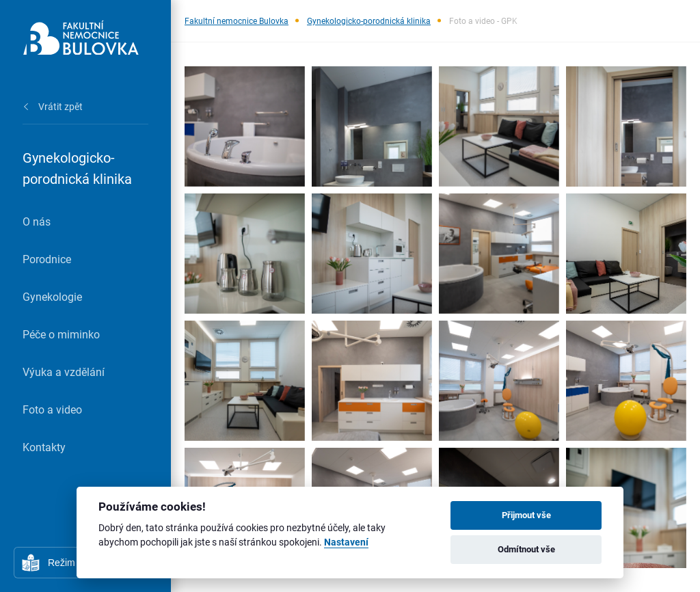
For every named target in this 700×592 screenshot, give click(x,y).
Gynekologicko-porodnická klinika (369, 21)
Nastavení (346, 542)
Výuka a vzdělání (64, 372)
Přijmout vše (526, 515)
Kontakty (44, 447)
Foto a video (52, 409)
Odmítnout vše (526, 549)
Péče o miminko (61, 334)
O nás (37, 221)
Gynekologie (52, 296)
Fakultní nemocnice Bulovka (237, 21)
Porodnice (47, 259)
